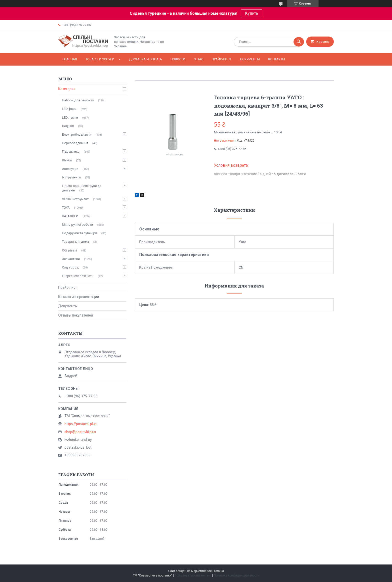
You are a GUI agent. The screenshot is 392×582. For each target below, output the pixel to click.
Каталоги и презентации (79, 297)
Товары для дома (75, 242)
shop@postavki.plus (80, 432)
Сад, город (70, 267)
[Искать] (299, 42)
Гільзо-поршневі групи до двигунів (82, 188)
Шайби (67, 160)
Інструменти (71, 177)
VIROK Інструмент (75, 199)
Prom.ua (218, 571)
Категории (67, 89)
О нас (198, 59)
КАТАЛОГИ (70, 216)
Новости (178, 59)
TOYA (66, 208)
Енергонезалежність (78, 276)
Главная (70, 59)
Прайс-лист (221, 59)
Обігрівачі (69, 250)
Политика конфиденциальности (236, 575)
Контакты (277, 59)
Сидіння (68, 126)
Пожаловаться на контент (193, 575)
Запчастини (71, 259)
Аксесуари (70, 169)
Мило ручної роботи (77, 225)
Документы (250, 59)
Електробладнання (77, 134)
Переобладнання (75, 143)
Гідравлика (71, 152)
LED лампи (70, 117)
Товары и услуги (100, 59)
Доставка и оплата (145, 59)
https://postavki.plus (80, 424)
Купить (252, 13)
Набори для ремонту (78, 100)
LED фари (69, 109)
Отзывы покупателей (76, 315)
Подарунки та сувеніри (79, 233)
